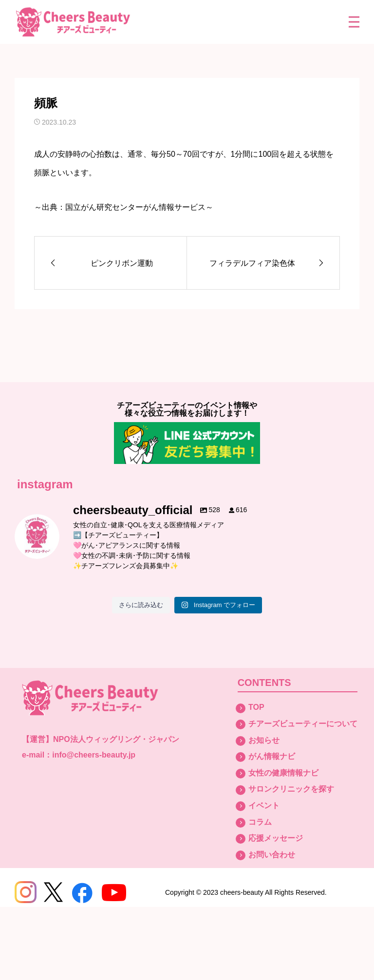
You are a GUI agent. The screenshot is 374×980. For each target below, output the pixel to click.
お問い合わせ (272, 855)
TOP (256, 707)
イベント (264, 805)
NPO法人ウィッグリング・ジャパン (116, 739)
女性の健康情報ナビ (283, 773)
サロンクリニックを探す (291, 789)
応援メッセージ (276, 838)
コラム (260, 822)
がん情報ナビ (272, 756)
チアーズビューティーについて (303, 724)
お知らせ (264, 740)
